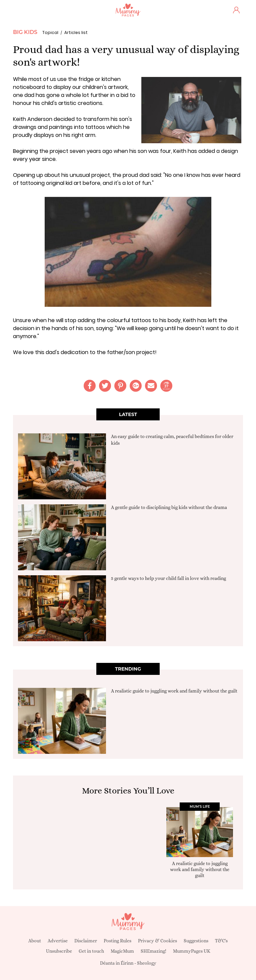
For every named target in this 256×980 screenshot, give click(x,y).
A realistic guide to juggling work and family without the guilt (174, 691)
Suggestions (196, 941)
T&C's (221, 941)
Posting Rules (117, 941)
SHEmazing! (153, 951)
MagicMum (122, 951)
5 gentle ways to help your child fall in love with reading (168, 578)
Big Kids (25, 32)
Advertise (58, 941)
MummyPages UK (192, 951)
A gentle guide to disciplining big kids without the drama (169, 507)
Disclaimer (86, 941)
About (35, 941)
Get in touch (91, 951)
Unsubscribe (59, 951)
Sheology (147, 963)
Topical (50, 32)
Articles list (76, 32)
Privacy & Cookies (157, 941)
